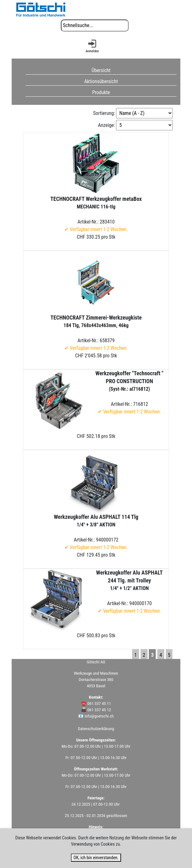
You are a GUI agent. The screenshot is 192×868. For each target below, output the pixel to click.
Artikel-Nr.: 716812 (130, 392)
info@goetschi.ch (99, 716)
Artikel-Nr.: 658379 (96, 333)
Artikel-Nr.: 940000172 (96, 532)
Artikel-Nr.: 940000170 (129, 592)
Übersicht (101, 70)
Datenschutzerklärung (96, 729)
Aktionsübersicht (101, 81)
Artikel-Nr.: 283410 (96, 214)
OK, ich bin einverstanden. (96, 858)
